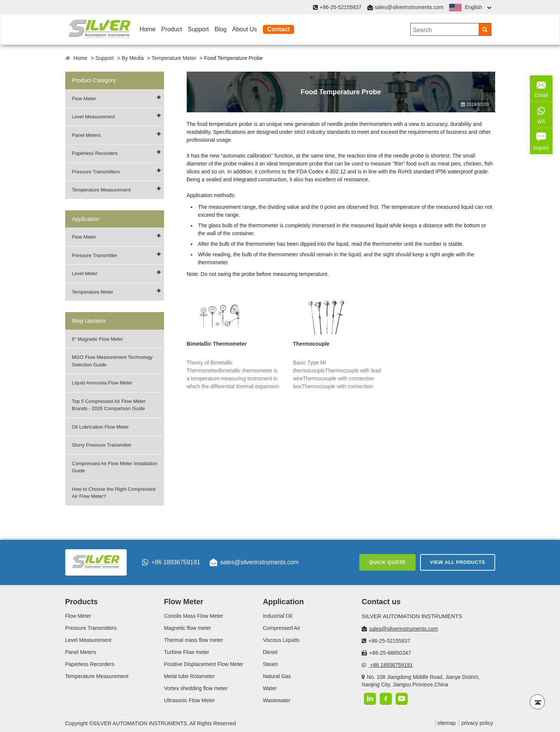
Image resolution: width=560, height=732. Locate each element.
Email (541, 88)
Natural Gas (277, 676)
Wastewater (277, 700)
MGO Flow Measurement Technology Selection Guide (112, 361)
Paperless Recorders (95, 153)
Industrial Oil (278, 616)
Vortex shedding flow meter (196, 688)
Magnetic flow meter (188, 628)
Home (148, 29)
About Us (245, 29)
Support (198, 29)
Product (172, 29)
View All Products (457, 562)
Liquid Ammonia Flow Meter (102, 383)
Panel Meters (87, 135)
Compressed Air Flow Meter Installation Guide (115, 467)
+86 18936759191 (171, 562)
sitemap (447, 723)
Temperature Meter (174, 58)
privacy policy (477, 723)
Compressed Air (282, 628)
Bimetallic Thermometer (217, 344)
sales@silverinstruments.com (409, 7)
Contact (279, 29)
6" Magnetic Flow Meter (98, 339)
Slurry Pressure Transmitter (102, 445)
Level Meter (85, 273)
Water (270, 688)
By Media (133, 58)
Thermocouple (311, 344)
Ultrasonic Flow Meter (189, 700)
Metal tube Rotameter (189, 676)
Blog (221, 29)
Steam (270, 664)
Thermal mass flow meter (194, 640)
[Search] (485, 29)
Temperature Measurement (101, 190)
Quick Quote (387, 562)
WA (541, 114)
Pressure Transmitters (96, 172)
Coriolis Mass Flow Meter (194, 616)
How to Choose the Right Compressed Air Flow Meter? (114, 493)
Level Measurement (94, 117)
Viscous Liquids (281, 640)
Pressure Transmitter (95, 255)
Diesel (270, 652)
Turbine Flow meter (187, 652)
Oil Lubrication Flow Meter (100, 427)
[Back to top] (537, 702)
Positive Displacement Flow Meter (204, 664)
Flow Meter (84, 99)
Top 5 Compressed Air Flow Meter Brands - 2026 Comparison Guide (109, 405)
